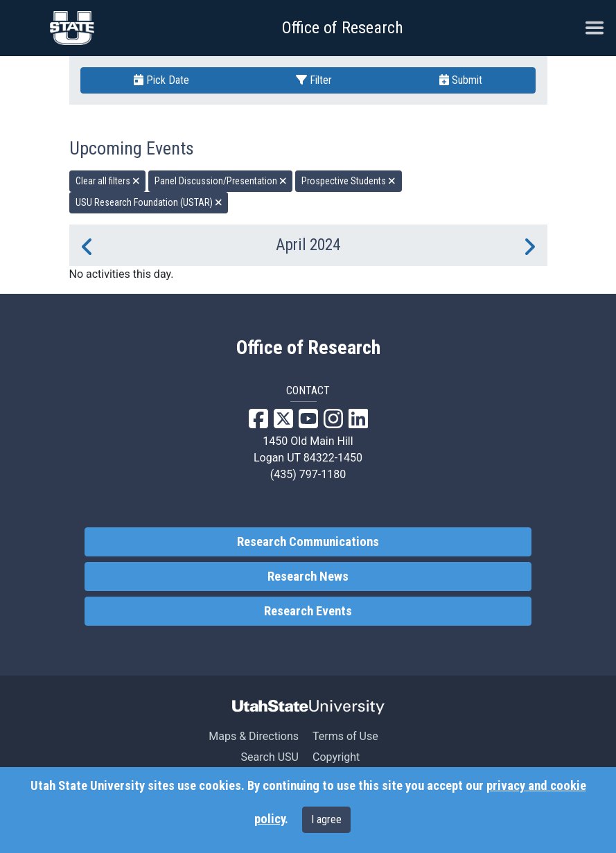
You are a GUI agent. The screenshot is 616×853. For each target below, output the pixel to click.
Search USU (270, 757)
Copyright (336, 757)
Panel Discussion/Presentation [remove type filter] (221, 181)
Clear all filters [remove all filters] (108, 181)
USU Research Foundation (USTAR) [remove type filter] (149, 202)
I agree (326, 819)
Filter (314, 80)
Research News (308, 577)
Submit (461, 80)
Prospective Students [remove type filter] (349, 181)
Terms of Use (345, 736)
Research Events (308, 611)
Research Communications (308, 542)
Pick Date (161, 80)
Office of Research (343, 28)
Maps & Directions (254, 736)
